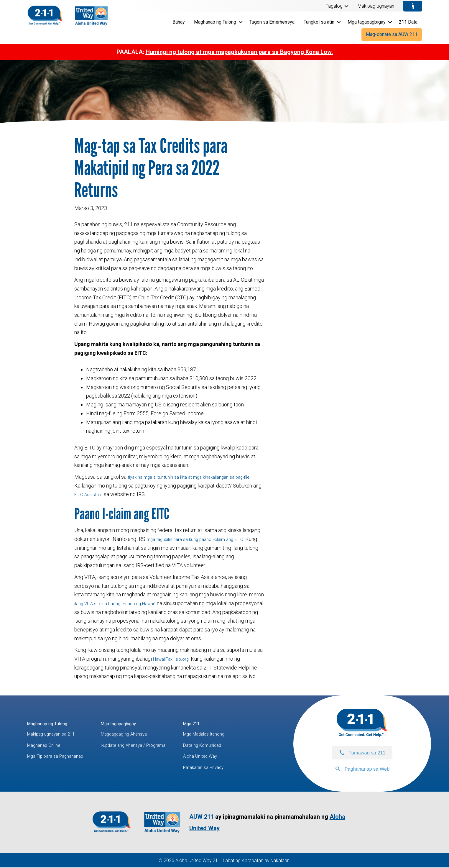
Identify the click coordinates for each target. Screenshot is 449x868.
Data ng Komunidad (227, 745)
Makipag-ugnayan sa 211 (55, 735)
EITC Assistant (100, 494)
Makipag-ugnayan (376, 6)
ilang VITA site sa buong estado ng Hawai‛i (123, 603)
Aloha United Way (224, 757)
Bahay (179, 22)
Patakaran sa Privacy (228, 768)
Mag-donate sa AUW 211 (392, 34)
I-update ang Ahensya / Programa (149, 745)
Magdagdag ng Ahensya (138, 735)
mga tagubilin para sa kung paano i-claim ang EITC (203, 539)
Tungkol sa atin (319, 22)
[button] (346, 6)
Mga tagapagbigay (367, 22)
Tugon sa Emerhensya (272, 22)
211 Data (408, 22)
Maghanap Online (47, 745)
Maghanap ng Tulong (215, 22)
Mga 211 (214, 723)
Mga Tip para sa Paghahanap (60, 757)
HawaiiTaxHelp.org (175, 659)
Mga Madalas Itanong (229, 735)
